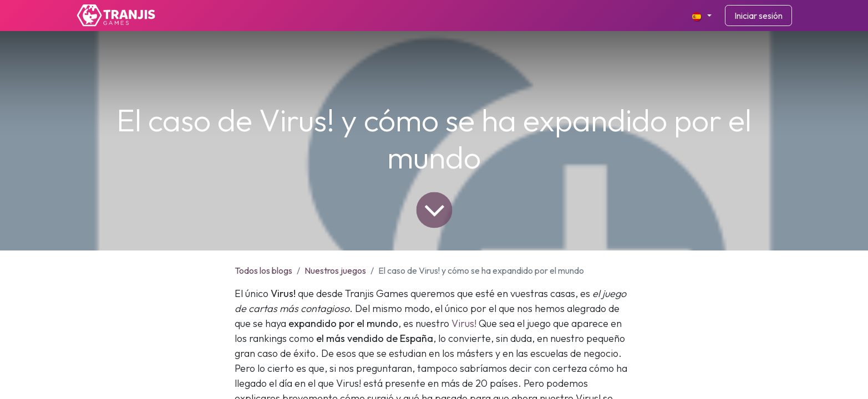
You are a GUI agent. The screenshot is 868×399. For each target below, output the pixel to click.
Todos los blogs (263, 270)
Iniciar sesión (758, 16)
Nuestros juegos (335, 270)
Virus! (464, 323)
